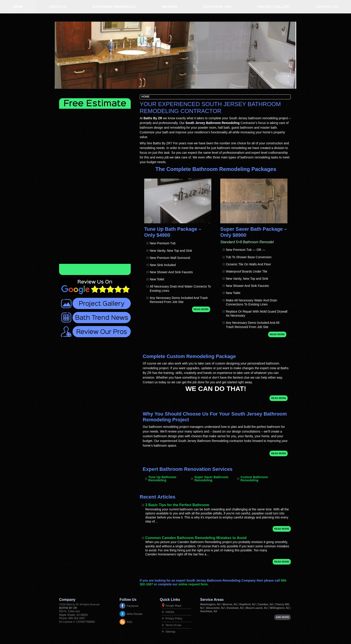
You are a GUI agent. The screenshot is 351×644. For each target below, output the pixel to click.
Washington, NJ (211, 604)
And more (283, 617)
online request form (193, 584)
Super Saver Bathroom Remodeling (211, 479)
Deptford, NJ (248, 604)
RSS (129, 622)
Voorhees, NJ (209, 611)
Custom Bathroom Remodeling (254, 479)
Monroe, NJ (230, 604)
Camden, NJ (266, 604)
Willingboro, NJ (280, 608)
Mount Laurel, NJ (257, 608)
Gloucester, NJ (215, 608)
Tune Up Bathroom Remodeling (162, 479)
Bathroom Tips (217, 7)
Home (18, 7)
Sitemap (170, 632)
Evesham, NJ (235, 608)
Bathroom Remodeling (114, 7)
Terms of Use (173, 625)
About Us (58, 7)
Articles (170, 612)
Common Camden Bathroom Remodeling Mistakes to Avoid (196, 538)
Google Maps (173, 606)
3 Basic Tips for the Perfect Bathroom (177, 505)
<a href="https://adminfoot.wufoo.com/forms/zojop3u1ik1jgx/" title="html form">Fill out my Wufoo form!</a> (95, 186)
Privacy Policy (174, 618)
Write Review (135, 614)
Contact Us (327, 7)
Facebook (133, 606)
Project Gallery (274, 7)
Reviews (170, 7)
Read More (201, 309)
